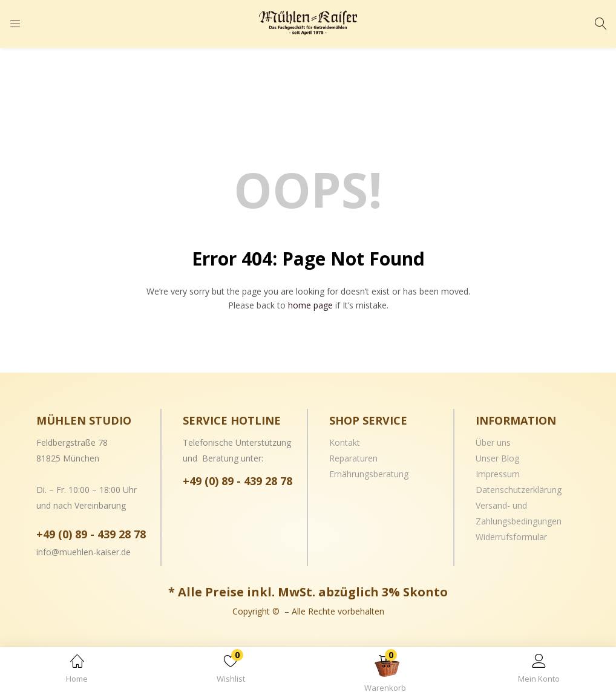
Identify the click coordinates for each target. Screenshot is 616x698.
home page (310, 305)
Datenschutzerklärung (519, 490)
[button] (385, 675)
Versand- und (501, 505)
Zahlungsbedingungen (519, 521)
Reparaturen (353, 458)
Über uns (493, 442)
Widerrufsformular (511, 537)
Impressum (498, 474)
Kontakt (345, 442)
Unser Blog (497, 458)
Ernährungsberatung (369, 474)
